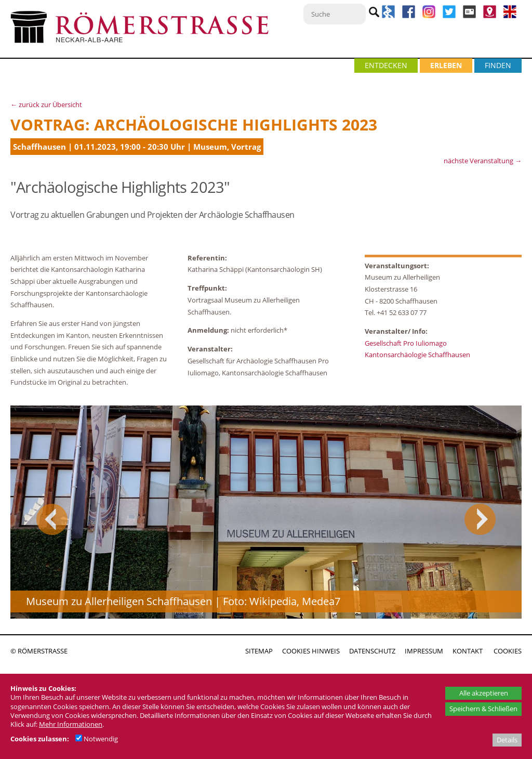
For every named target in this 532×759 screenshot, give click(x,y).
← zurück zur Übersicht (46, 104)
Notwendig (97, 739)
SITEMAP (259, 651)
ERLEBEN (446, 65)
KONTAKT (468, 651)
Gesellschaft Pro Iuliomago (406, 343)
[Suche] (335, 14)
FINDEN (498, 65)
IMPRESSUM (424, 651)
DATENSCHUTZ (372, 651)
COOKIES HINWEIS (311, 651)
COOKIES (508, 651)
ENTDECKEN (386, 65)
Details (507, 740)
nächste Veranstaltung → (483, 161)
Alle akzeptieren (484, 693)
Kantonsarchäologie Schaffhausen (417, 355)
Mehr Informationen (71, 724)
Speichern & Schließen (483, 709)
